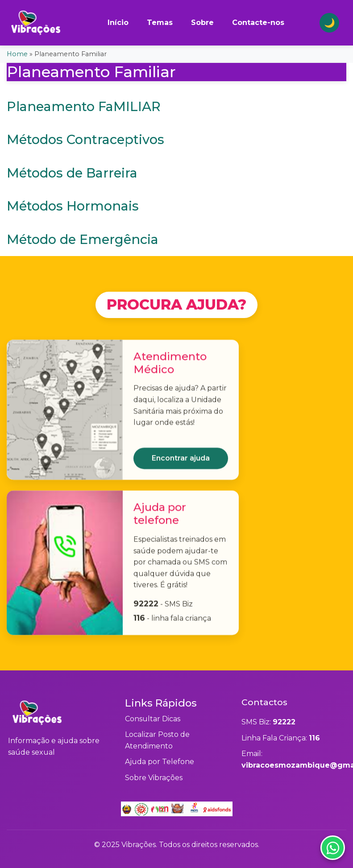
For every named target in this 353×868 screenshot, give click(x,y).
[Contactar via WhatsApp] (327, 842)
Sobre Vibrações (154, 778)
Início (118, 23)
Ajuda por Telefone (160, 762)
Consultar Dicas (153, 719)
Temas (160, 23)
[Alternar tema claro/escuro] (329, 23)
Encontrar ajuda (181, 462)
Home (17, 54)
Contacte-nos (258, 23)
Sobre (202, 23)
